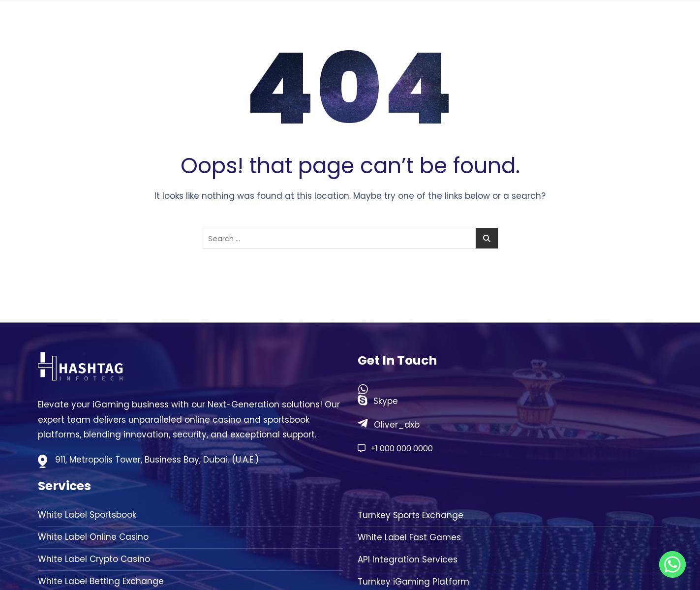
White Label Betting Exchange (101, 581)
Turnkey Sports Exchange (411, 515)
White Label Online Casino (93, 537)
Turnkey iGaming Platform (413, 582)
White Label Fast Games (409, 538)
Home (456, 25)
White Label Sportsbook (87, 515)
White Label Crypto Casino (94, 559)
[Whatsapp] (672, 564)
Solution (562, 25)
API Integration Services (408, 560)
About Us (504, 25)
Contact (628, 25)
